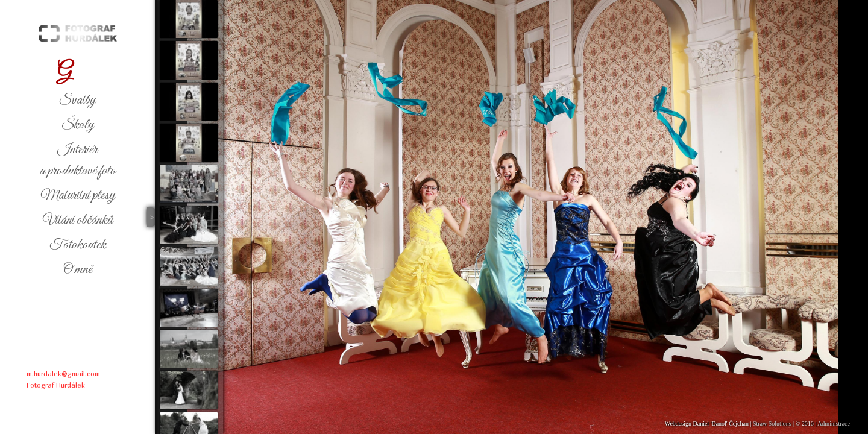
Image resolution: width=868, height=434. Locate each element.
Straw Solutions (772, 423)
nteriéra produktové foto (78, 160)
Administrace (834, 423)
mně (78, 269)
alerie (77, 72)
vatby (77, 100)
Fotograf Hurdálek (56, 385)
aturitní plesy (78, 195)
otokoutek (78, 245)
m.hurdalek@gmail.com (63, 373)
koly (78, 125)
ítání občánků (78, 220)
